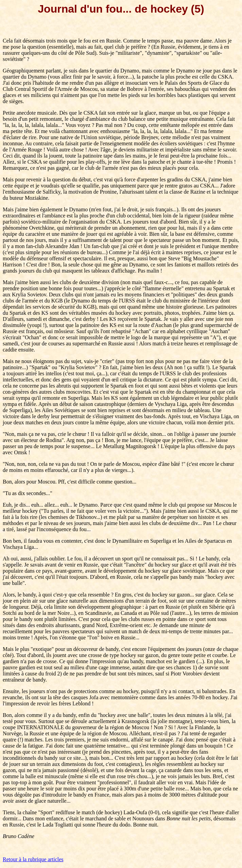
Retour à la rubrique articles (33, 859)
